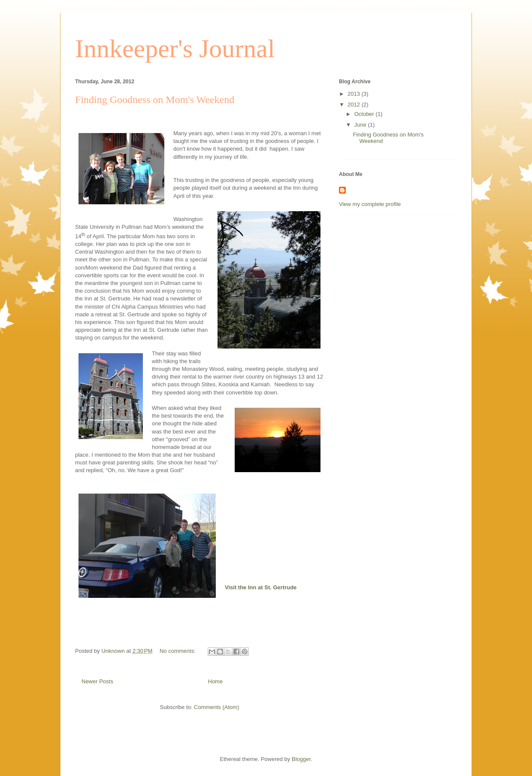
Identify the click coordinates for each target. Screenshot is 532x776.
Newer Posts (97, 681)
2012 (355, 105)
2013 (355, 94)
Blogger (301, 759)
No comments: (178, 651)
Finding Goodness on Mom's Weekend (155, 100)
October (365, 114)
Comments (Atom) (216, 707)
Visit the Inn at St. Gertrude (261, 587)
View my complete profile (370, 204)
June (361, 125)
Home (216, 681)
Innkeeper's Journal (175, 48)
